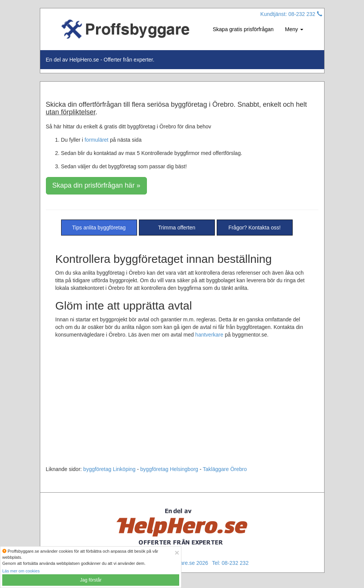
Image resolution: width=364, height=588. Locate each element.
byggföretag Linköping (109, 469)
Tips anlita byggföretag (99, 228)
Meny (294, 29)
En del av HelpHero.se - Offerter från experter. (100, 60)
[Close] (177, 552)
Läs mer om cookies (21, 571)
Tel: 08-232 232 (230, 563)
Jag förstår (91, 580)
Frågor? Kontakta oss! (255, 228)
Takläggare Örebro (225, 469)
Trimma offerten (176, 228)
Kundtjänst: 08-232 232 (291, 14)
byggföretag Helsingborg (169, 469)
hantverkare (209, 335)
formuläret (97, 140)
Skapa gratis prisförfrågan (243, 29)
